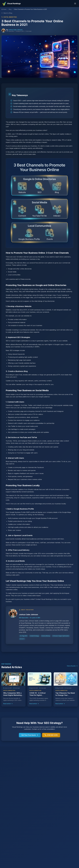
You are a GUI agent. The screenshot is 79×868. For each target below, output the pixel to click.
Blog (10, 9)
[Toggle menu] (75, 4)
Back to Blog (7, 13)
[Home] (4, 9)
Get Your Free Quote (30, 735)
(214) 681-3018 (51, 735)
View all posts (72, 666)
